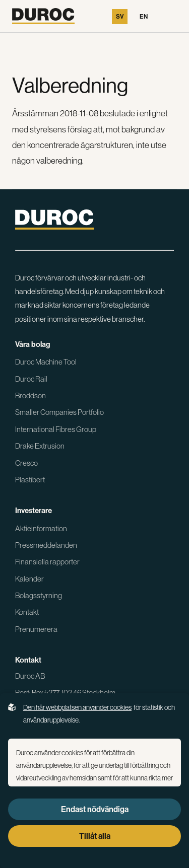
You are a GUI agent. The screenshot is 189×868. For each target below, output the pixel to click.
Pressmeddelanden (46, 545)
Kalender (29, 579)
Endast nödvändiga (95, 809)
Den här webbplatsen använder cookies (77, 707)
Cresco (26, 463)
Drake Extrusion (40, 446)
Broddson (30, 395)
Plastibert (30, 480)
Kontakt (27, 612)
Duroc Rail (31, 379)
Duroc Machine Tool (46, 362)
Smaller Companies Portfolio (59, 412)
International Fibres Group (56, 429)
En (144, 17)
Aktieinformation (41, 528)
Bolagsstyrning (39, 595)
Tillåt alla (95, 836)
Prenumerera (36, 629)
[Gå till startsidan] (43, 16)
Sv (120, 17)
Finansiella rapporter (47, 562)
